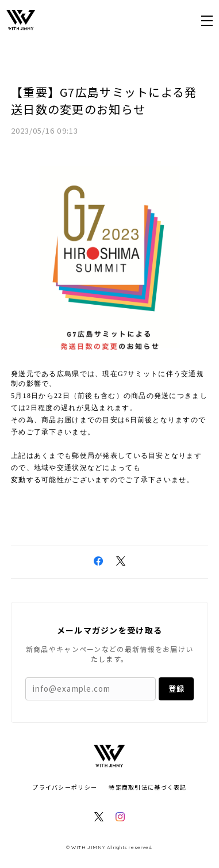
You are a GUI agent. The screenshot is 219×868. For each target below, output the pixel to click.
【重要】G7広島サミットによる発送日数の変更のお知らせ (104, 101)
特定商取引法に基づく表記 (147, 787)
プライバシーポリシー (65, 787)
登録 (176, 689)
